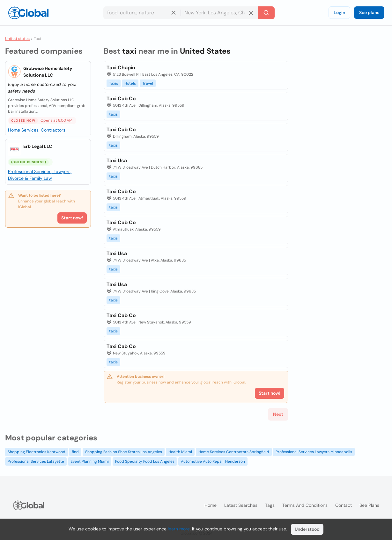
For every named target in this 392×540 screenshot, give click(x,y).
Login (339, 12)
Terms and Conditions (305, 505)
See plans (369, 12)
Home (211, 505)
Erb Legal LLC (38, 146)
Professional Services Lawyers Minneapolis (314, 452)
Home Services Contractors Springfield (234, 452)
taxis (113, 114)
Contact (344, 505)
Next (278, 414)
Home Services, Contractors (37, 130)
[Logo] (28, 13)
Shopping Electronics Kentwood (37, 452)
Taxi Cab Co (121, 99)
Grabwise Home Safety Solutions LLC (48, 72)
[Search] (266, 13)
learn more (179, 529)
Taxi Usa (117, 160)
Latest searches (241, 505)
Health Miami (180, 452)
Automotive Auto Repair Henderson (213, 461)
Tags (270, 505)
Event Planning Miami (90, 461)
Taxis (114, 83)
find (75, 452)
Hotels (130, 83)
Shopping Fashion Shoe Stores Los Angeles (124, 452)
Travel (148, 83)
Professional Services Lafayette (36, 461)
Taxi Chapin (121, 68)
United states (17, 39)
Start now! (72, 218)
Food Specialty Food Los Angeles (145, 461)
